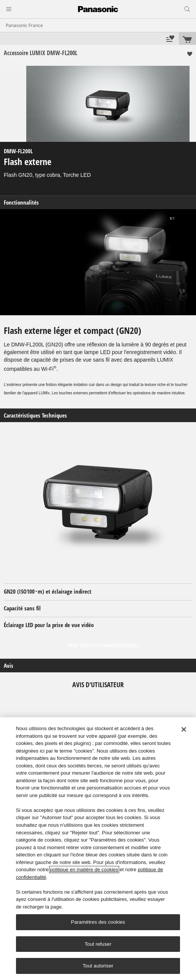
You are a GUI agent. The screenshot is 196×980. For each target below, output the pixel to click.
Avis (9, 666)
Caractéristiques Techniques (35, 415)
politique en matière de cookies (84, 870)
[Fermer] (184, 729)
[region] (98, 849)
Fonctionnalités (21, 203)
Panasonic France (24, 25)
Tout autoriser (98, 966)
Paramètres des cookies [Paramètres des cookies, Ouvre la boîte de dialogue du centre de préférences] (98, 922)
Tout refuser (98, 944)
